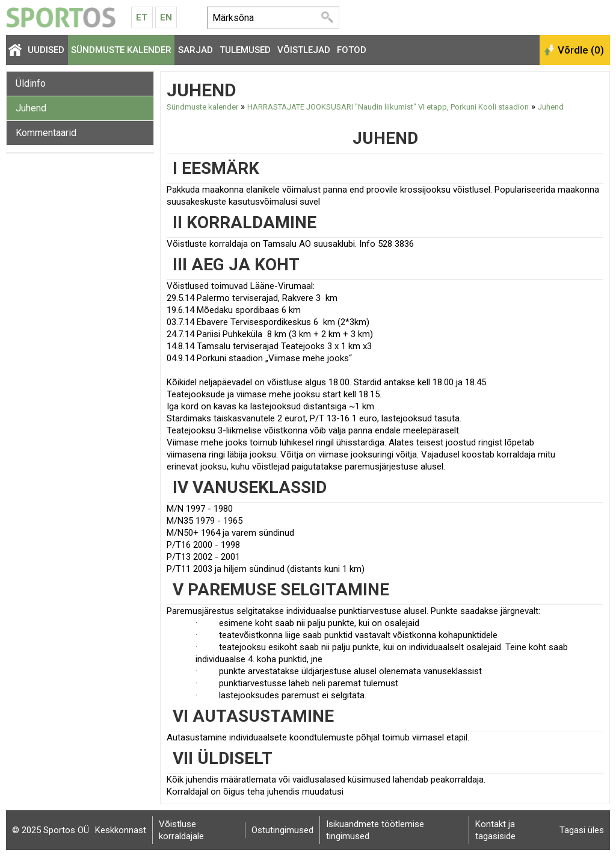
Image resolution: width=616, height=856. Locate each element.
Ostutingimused (282, 830)
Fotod (352, 50)
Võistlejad (304, 50)
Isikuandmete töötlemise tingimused (375, 830)
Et (142, 17)
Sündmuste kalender (121, 50)
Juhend (31, 108)
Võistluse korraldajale (181, 830)
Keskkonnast (121, 830)
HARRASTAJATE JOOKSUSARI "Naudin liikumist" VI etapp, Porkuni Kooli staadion (388, 107)
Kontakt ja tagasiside (495, 830)
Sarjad (196, 50)
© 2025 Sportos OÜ (51, 830)
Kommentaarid (46, 133)
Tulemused (245, 50)
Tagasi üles (582, 830)
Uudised (46, 50)
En (166, 17)
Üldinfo (31, 83)
